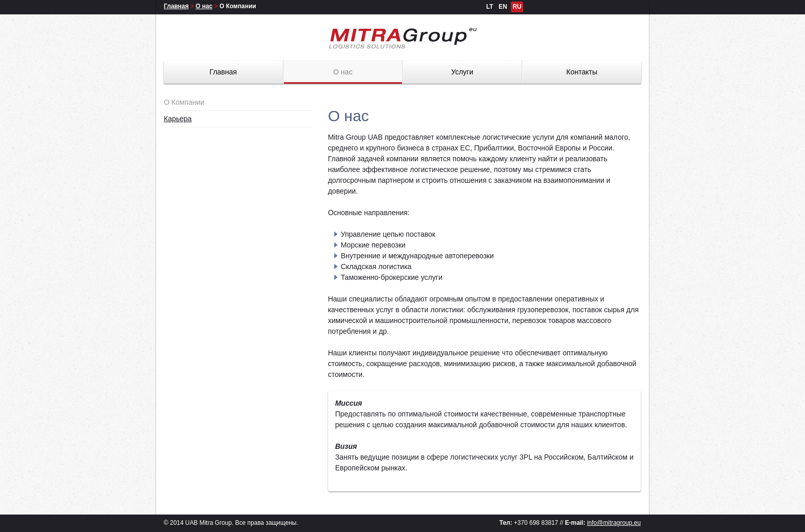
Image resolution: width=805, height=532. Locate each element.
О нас (204, 6)
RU (517, 7)
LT (490, 7)
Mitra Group (402, 38)
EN (503, 7)
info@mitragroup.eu (614, 523)
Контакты (582, 72)
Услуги (462, 72)
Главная (176, 6)
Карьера (178, 119)
